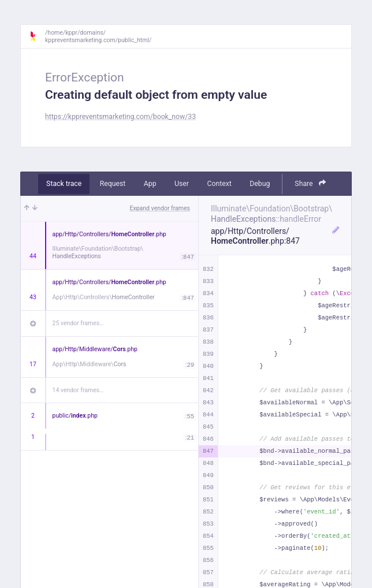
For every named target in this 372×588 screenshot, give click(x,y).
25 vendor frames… (78, 323)
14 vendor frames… (78, 390)
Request (113, 184)
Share (310, 183)
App (150, 184)
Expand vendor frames (160, 208)
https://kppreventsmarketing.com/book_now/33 (120, 117)
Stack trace (64, 184)
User (182, 184)
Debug (260, 184)
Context (219, 184)
